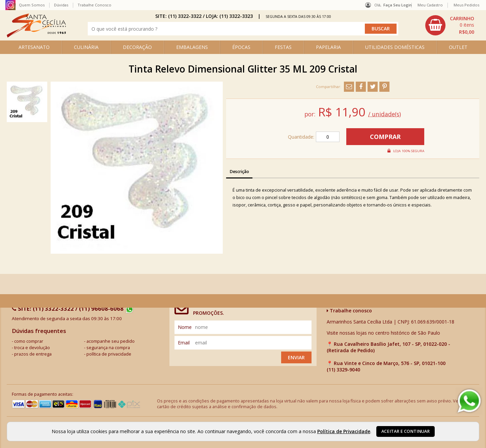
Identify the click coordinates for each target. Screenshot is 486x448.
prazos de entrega (33, 354)
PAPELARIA (328, 47)
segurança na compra (108, 348)
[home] (36, 36)
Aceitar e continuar (406, 431)
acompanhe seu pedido (111, 341)
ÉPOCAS (241, 47)
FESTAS (283, 47)
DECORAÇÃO (137, 47)
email (184, 343)
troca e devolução (32, 348)
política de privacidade (109, 354)
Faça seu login (398, 5)
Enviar (296, 357)
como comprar (29, 341)
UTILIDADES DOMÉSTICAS (395, 47)
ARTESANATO (34, 47)
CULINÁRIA (86, 47)
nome (185, 327)
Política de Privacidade (344, 431)
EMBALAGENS (192, 47)
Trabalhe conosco (349, 311)
